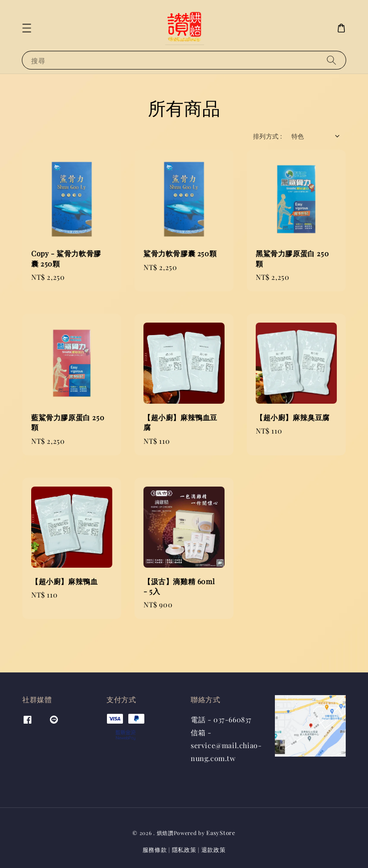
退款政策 (214, 850)
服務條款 (155, 850)
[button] (27, 28)
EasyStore (221, 833)
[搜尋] (331, 60)
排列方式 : (268, 136)
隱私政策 (184, 850)
